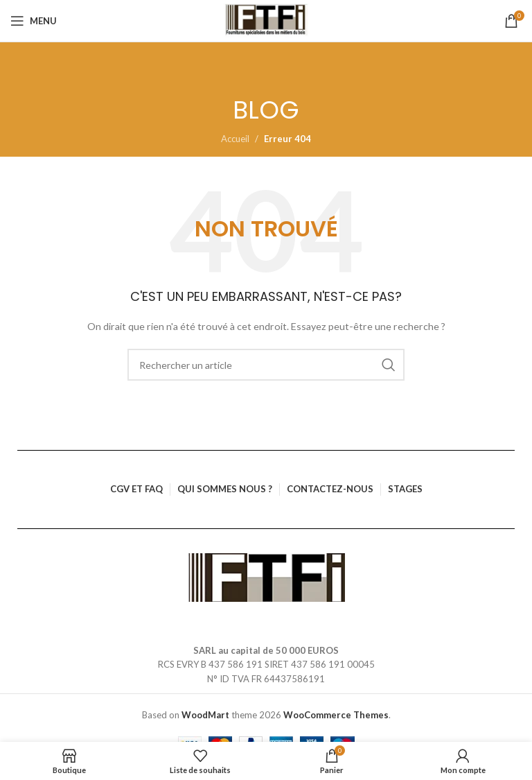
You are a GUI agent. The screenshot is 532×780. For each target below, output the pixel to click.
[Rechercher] (266, 365)
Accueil (235, 139)
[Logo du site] (266, 21)
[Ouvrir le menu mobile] (34, 21)
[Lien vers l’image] (266, 576)
